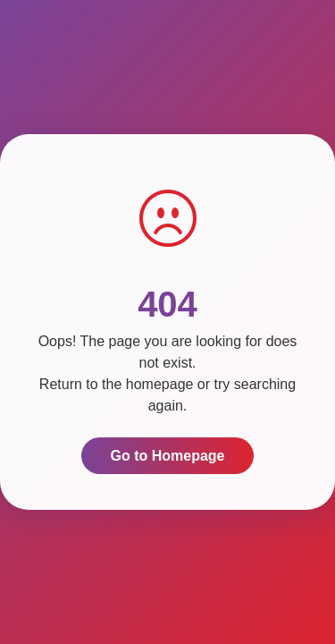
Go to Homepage (167, 456)
